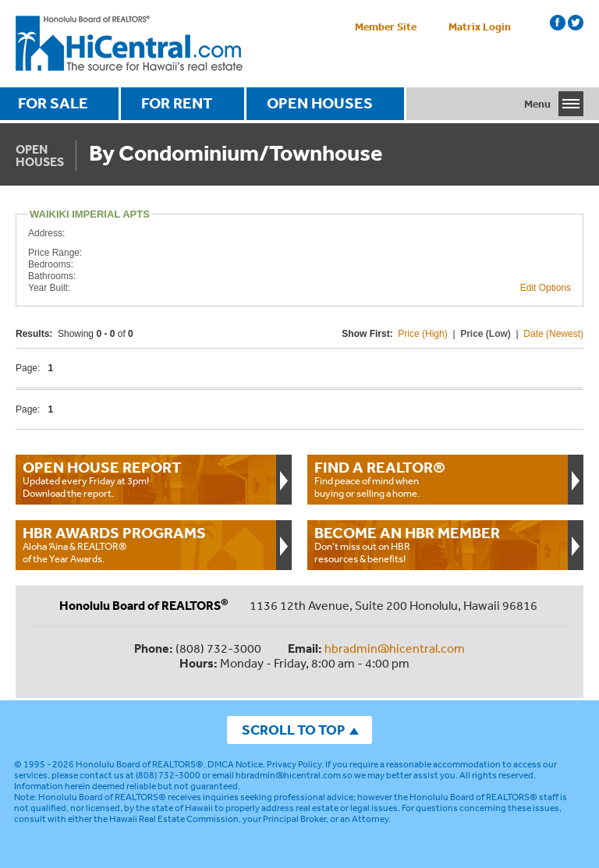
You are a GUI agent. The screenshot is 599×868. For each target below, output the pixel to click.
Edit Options (546, 288)
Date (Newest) (553, 334)
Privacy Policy (294, 764)
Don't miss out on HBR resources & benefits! (438, 544)
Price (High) (422, 334)
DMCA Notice (235, 764)
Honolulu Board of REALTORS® (140, 764)
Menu (537, 104)
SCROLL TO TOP (293, 730)
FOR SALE (53, 103)
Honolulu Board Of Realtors (129, 44)
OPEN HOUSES (320, 103)
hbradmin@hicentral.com (395, 648)
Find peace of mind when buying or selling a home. (438, 479)
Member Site (386, 27)
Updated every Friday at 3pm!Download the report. (146, 479)
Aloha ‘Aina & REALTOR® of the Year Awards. (146, 544)
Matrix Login (480, 27)
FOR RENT (177, 103)
